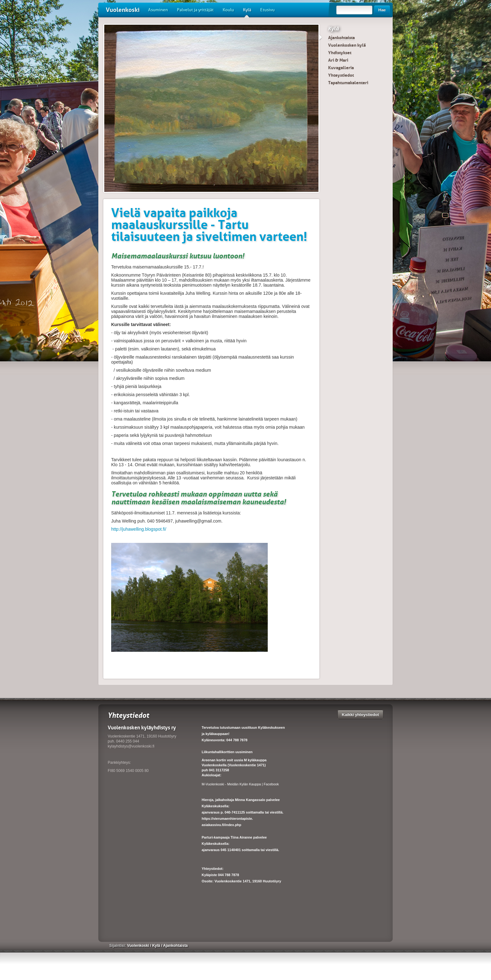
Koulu (228, 10)
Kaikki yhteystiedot (361, 715)
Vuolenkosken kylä (347, 45)
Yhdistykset (340, 53)
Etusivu (267, 10)
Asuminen (158, 10)
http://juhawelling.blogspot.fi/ (139, 529)
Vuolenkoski (123, 10)
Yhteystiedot (341, 75)
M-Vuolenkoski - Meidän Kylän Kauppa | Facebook (240, 784)
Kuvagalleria (341, 68)
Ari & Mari (338, 60)
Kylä (247, 12)
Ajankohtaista (341, 38)
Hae (382, 10)
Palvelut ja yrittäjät (195, 10)
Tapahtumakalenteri (348, 83)
